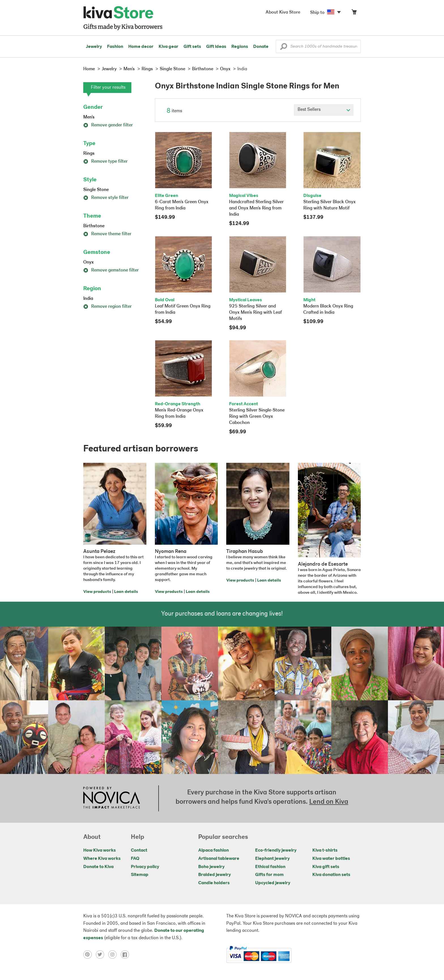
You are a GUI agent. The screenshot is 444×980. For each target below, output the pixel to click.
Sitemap (140, 875)
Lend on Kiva (329, 802)
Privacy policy (145, 867)
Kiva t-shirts (325, 850)
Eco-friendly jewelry (276, 850)
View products (97, 592)
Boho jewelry (211, 867)
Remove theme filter (107, 234)
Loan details (126, 592)
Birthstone (94, 226)
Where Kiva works (102, 859)
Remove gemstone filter (111, 270)
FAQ (135, 859)
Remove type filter (105, 162)
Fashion (115, 47)
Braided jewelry (214, 875)
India (88, 299)
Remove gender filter (108, 125)
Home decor (141, 47)
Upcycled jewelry (273, 883)
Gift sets (192, 47)
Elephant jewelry (272, 859)
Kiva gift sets (326, 867)
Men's (89, 117)
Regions (240, 47)
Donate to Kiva (98, 867)
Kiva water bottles (331, 859)
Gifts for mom (269, 875)
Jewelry (94, 47)
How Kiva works (100, 850)
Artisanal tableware (219, 859)
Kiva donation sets (331, 875)
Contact (139, 850)
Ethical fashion (270, 867)
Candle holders (214, 883)
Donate (261, 47)
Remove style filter (106, 198)
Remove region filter (107, 307)
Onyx (88, 262)
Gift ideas (216, 47)
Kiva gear (168, 47)
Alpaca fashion (214, 850)
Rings (89, 154)
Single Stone (96, 190)
